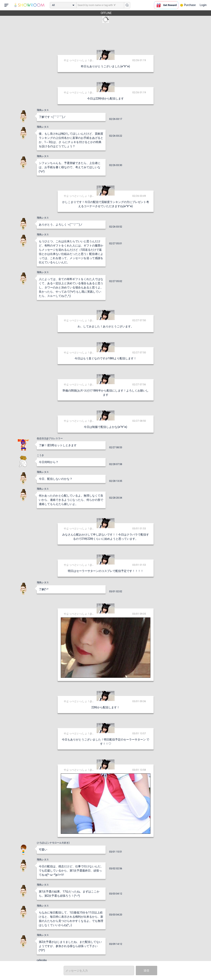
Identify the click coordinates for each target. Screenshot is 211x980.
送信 (146, 970)
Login (203, 5)
